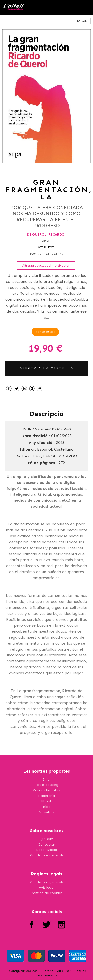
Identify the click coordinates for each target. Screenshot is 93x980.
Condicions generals (47, 855)
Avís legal (47, 888)
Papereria (46, 796)
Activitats (47, 812)
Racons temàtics (47, 790)
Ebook (46, 801)
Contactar (46, 844)
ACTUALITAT (46, 247)
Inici (47, 779)
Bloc (46, 807)
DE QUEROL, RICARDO (46, 235)
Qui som (46, 839)
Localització (47, 850)
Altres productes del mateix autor (46, 266)
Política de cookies (46, 893)
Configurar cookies (24, 971)
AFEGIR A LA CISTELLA (47, 368)
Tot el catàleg (47, 785)
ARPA (46, 241)
